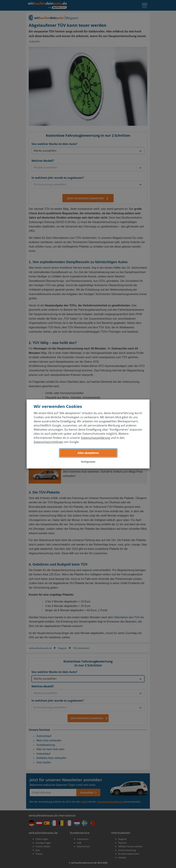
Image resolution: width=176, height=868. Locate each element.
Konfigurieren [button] (88, 462)
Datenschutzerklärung (95, 438)
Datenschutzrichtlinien (48, 442)
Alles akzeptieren (88, 453)
